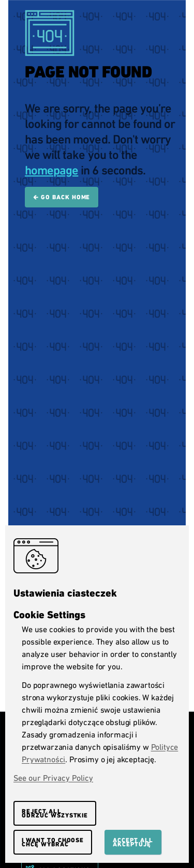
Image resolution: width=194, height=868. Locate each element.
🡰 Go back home (62, 197)
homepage (51, 170)
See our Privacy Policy (53, 778)
